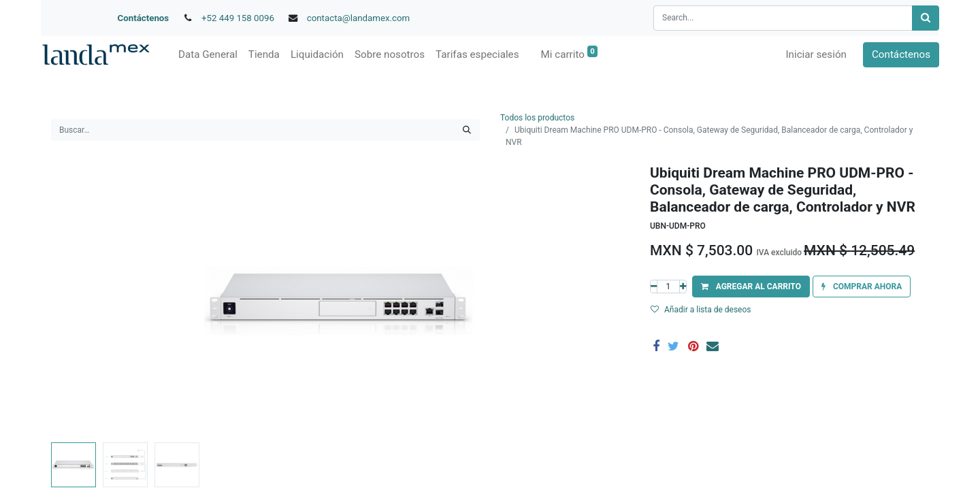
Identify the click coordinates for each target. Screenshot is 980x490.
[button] (751, 287)
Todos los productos (537, 118)
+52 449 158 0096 (238, 18)
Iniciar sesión (816, 54)
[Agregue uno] (683, 287)
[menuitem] (208, 55)
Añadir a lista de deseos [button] (701, 310)
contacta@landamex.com (359, 18)
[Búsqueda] (926, 18)
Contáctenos (144, 18)
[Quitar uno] (654, 287)
